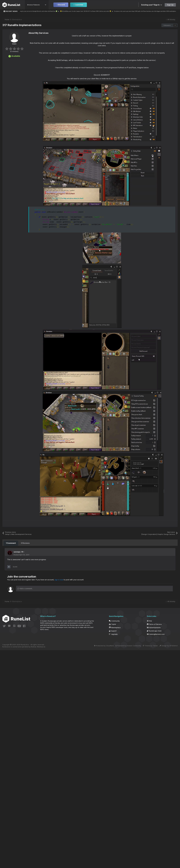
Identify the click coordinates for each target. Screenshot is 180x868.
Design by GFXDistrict (168, 645)
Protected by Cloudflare (100, 645)
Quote (15, 567)
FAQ (149, 621)
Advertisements (154, 627)
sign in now (59, 579)
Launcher (78, 5)
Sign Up (170, 5)
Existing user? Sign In (152, 5)
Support (113, 631)
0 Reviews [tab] (25, 543)
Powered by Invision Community (126, 645)
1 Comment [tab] (11, 543)
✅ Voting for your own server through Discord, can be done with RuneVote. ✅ (48, 11)
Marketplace (115, 627)
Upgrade (113, 634)
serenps (17, 552)
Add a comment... (25, 588)
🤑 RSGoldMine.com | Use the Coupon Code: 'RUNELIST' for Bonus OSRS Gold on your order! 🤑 (97, 11)
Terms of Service (154, 624)
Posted (21, 554)
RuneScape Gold (154, 631)
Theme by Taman (149, 645)
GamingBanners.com (156, 634)
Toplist (112, 624)
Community (114, 621)
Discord (61, 5)
